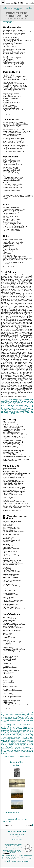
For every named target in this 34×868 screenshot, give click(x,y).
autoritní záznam (7, 821)
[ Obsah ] (15, 837)
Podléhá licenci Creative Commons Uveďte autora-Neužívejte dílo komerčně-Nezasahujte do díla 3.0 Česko (17, 855)
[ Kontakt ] (19, 839)
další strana (28, 826)
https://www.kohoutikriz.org (23, 861)
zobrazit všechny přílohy (12, 812)
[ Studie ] (21, 835)
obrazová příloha (9, 826)
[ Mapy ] (19, 837)
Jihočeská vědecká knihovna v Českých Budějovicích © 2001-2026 (13, 845)
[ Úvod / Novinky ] (15, 835)
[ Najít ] (14, 839)
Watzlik (7, 316)
